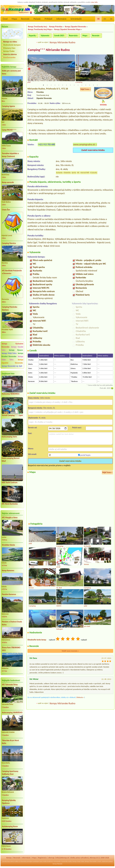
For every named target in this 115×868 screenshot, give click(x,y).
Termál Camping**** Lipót (12, 415)
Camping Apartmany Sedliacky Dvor (10, 773)
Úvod (5, 19)
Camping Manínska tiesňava (10, 308)
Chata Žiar (6, 210)
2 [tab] (47, 85)
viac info (94, 2)
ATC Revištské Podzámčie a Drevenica (12, 272)
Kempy (9, 858)
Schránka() (76, 19)
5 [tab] (59, 85)
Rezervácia (73, 36)
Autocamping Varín (9, 437)
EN (105, 19)
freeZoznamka (9, 57)
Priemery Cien (9, 48)
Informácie (61, 19)
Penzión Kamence (9, 594)
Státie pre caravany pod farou (11, 72)
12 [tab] (86, 85)
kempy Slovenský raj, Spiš (12, 366)
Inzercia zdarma (10, 54)
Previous (29, 69)
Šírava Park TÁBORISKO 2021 (11, 649)
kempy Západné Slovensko (12, 361)
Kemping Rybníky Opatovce (9, 802)
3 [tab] (51, 85)
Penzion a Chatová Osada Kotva (12, 623)
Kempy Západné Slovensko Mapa (67, 29)
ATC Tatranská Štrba (10, 685)
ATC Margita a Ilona (10, 518)
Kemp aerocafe (8, 182)
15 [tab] (97, 85)
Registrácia (42, 858)
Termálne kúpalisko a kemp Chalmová (10, 155)
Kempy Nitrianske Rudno (62, 42)
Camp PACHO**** (9, 130)
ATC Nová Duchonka (10, 504)
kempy (75, 861)
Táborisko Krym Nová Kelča (10, 742)
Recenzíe (25, 19)
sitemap (51, 858)
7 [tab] (66, 85)
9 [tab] (74, 85)
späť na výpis (43, 42)
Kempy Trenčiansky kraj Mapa (40, 29)
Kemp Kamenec (8, 571)
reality (16, 861)
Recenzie (96, 36)
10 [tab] (78, 85)
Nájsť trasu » (86, 89)
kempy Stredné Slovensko (12, 355)
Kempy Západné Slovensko (75, 27)
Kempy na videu (10, 42)
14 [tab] (93, 85)
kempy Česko (9, 51)
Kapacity (32, 36)
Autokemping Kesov (10, 826)
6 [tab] (63, 85)
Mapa (14, 19)
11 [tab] (82, 85)
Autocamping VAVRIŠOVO (12, 713)
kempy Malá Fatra (9, 353)
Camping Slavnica (9, 243)
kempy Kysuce (16, 350)
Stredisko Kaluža (8, 545)
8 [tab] (70, 85)
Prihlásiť (48, 19)
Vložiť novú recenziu (70, 651)
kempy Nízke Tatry (12, 358)
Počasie (37, 19)
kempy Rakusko (58, 864)
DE (111, 19)
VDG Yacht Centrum (9, 482)
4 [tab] (55, 85)
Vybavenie (45, 36)
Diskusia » (80, 698)
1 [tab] (43, 85)
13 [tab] (90, 85)
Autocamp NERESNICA (11, 394)
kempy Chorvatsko (91, 861)
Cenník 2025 (59, 36)
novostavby (57, 861)
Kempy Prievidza (56, 27)
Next (112, 69)
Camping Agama (8, 106)
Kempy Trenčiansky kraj (37, 27)
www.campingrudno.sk (84, 145)
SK (98, 19)
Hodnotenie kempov (12, 45)
